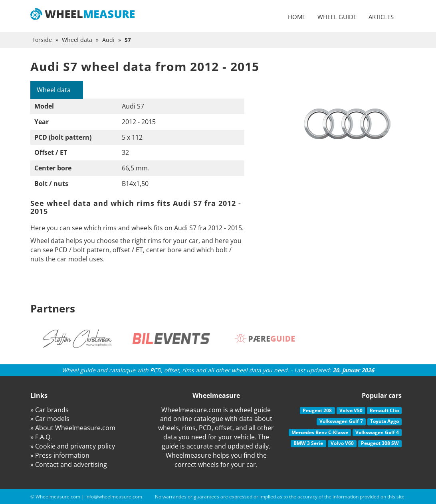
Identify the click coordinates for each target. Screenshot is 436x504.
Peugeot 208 (317, 410)
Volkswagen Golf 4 (377, 432)
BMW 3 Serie (308, 443)
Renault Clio (384, 410)
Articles (381, 17)
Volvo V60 (342, 443)
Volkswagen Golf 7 (341, 421)
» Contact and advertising (69, 464)
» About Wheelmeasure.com (73, 428)
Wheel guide (337, 17)
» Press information (60, 455)
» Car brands (50, 410)
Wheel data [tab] (54, 90)
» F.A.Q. (41, 437)
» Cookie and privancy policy (73, 446)
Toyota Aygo (384, 421)
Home (297, 17)
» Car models (50, 419)
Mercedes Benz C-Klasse (320, 432)
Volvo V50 (351, 410)
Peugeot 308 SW (380, 443)
